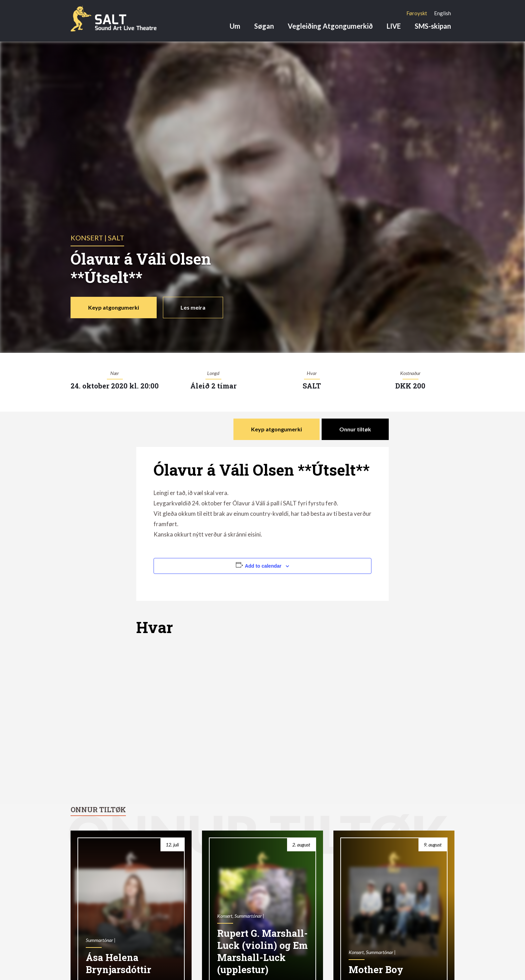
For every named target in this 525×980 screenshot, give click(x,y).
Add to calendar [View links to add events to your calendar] (263, 566)
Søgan (264, 26)
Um (235, 26)
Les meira (193, 307)
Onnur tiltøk (355, 429)
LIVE (394, 26)
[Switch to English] (443, 13)
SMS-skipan (433, 26)
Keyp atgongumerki (114, 307)
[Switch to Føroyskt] (417, 13)
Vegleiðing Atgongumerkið (330, 26)
